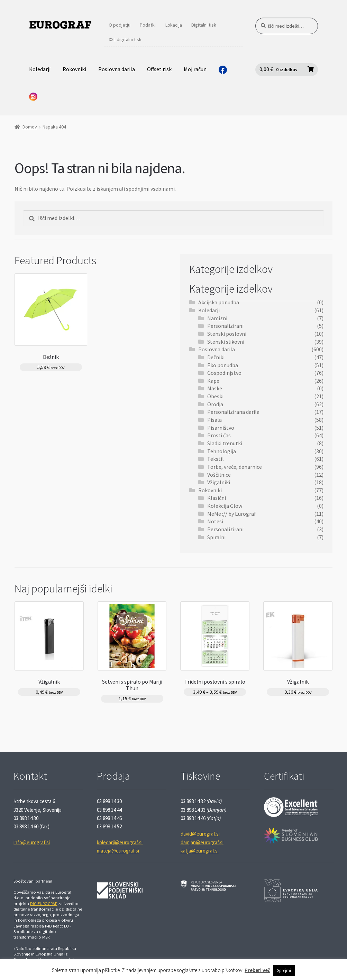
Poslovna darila (117, 69)
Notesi (215, 521)
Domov (30, 127)
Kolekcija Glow (225, 506)
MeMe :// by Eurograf (232, 514)
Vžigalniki (219, 482)
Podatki (148, 25)
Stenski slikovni (226, 342)
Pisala (214, 420)
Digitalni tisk (204, 25)
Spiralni (216, 537)
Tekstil (216, 459)
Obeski (215, 396)
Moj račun (195, 69)
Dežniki (216, 357)
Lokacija (174, 25)
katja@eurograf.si (200, 851)
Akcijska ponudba (219, 302)
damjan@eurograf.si (202, 842)
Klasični (217, 498)
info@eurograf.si (32, 842)
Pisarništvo (221, 428)
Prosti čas (219, 435)
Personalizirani (225, 326)
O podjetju (120, 25)
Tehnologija (222, 451)
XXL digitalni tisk (125, 39)
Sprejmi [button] (284, 971)
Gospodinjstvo (224, 373)
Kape (213, 381)
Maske (215, 388)
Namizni (217, 318)
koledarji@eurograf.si (120, 842)
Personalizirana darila (233, 412)
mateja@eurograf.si (118, 851)
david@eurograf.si (200, 834)
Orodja (215, 404)
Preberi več (257, 970)
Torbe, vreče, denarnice (235, 467)
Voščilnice (219, 475)
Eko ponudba (223, 365)
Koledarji (40, 69)
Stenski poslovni (227, 334)
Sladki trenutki (225, 443)
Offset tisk (159, 69)
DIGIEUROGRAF (44, 903)
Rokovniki (74, 69)
